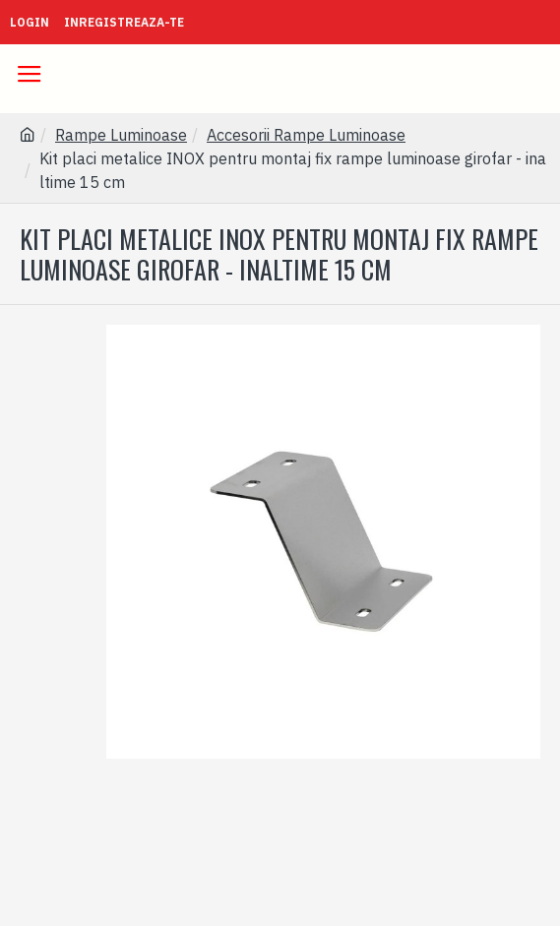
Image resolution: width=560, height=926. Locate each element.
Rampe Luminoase (121, 135)
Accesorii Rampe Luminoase (306, 135)
